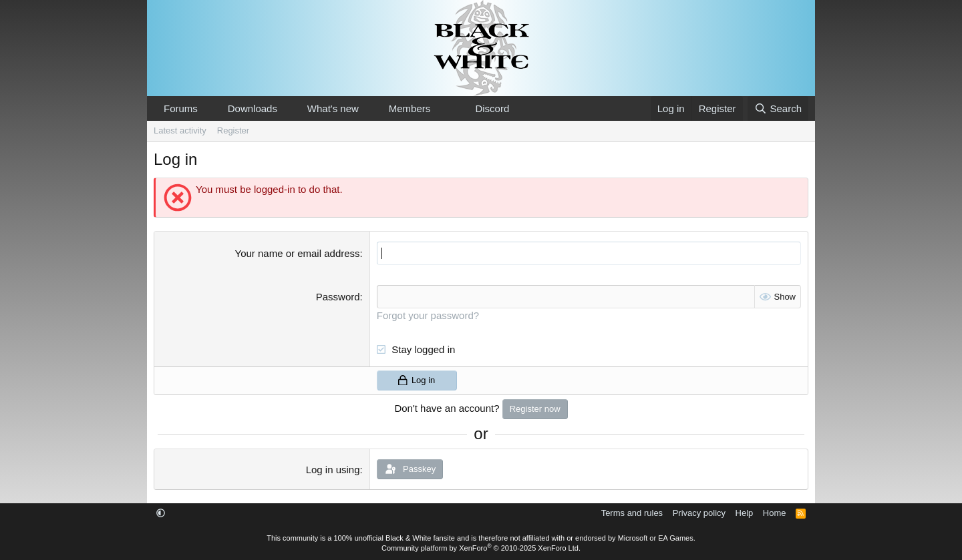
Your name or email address (298, 253)
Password (338, 297)
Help (745, 513)
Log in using (333, 470)
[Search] (778, 108)
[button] (208, 108)
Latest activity (180, 130)
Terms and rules (632, 513)
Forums (181, 108)
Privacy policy (699, 513)
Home (775, 513)
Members (410, 108)
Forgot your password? (428, 315)
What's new (333, 108)
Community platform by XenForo (481, 548)
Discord (492, 108)
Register (233, 130)
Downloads (253, 108)
